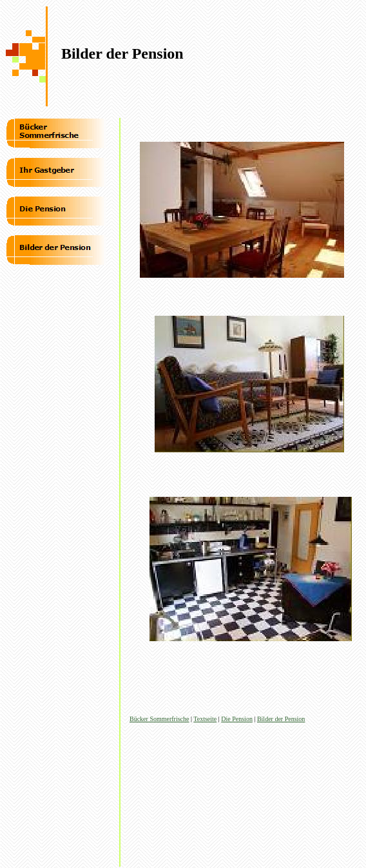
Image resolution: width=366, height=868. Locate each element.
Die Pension (237, 719)
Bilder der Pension (281, 719)
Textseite (205, 719)
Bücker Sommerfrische (159, 719)
